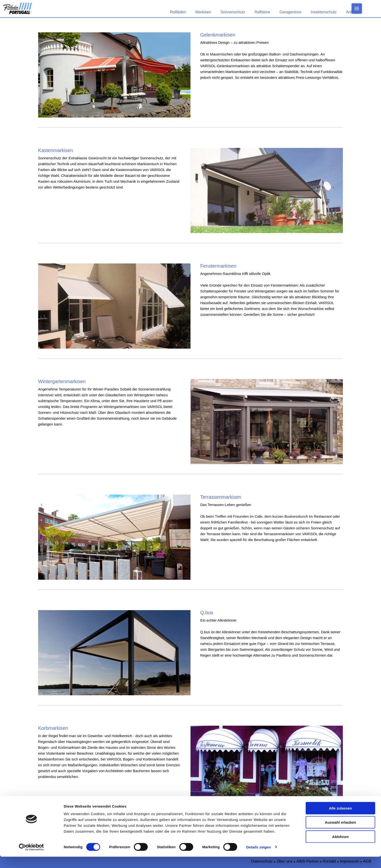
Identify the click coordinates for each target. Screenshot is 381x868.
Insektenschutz (324, 12)
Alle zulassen (340, 819)
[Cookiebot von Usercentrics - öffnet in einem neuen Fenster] (31, 859)
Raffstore (262, 12)
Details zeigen (258, 858)
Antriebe (353, 12)
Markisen (203, 12)
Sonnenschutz (233, 12)
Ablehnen (340, 848)
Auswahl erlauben (340, 834)
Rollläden (178, 12)
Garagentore (290, 12)
